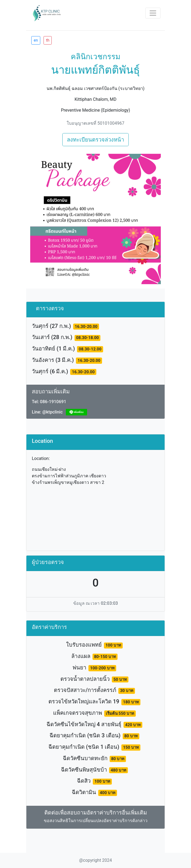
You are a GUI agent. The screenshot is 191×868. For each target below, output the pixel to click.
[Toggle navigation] (153, 13)
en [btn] (36, 40)
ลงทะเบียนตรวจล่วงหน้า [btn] (95, 140)
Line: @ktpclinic (47, 412)
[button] (40, 219)
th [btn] (48, 40)
